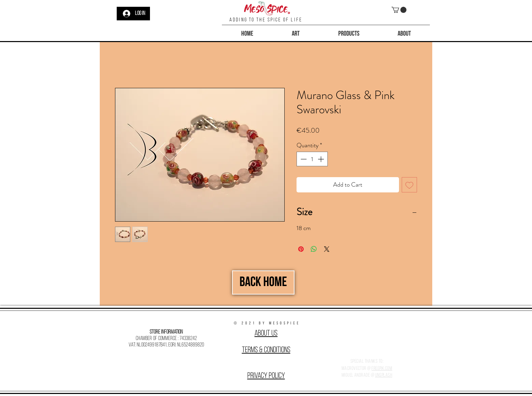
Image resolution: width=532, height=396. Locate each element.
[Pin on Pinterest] (301, 249)
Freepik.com (382, 369)
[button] (399, 10)
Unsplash (384, 375)
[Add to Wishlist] (409, 185)
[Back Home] (263, 282)
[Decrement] (303, 159)
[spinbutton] (312, 159)
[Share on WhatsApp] (314, 249)
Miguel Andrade (356, 375)
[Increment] (321, 159)
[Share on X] (327, 249)
